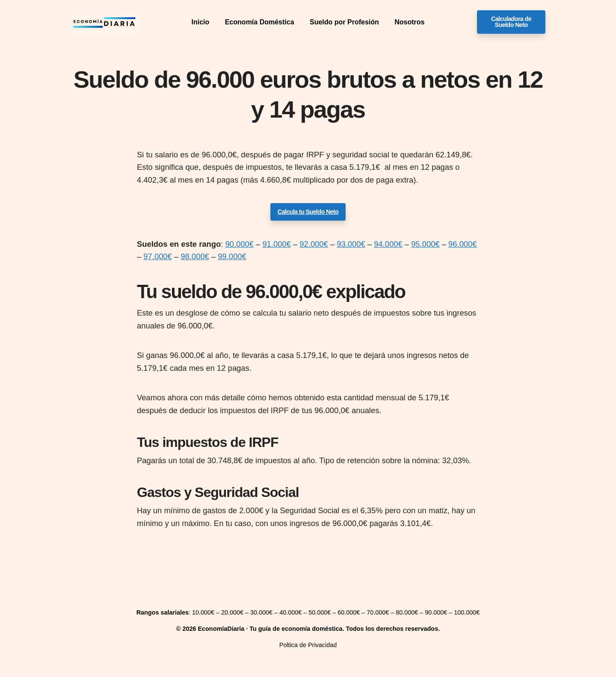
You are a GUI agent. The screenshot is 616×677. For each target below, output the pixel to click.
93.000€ (351, 244)
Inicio (201, 22)
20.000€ (232, 612)
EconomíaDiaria (221, 629)
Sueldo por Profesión (344, 22)
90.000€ (239, 244)
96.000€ (462, 244)
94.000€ (388, 244)
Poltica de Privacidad (308, 645)
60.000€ (349, 612)
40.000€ (290, 612)
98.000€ (195, 256)
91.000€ (276, 244)
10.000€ (203, 612)
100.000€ (467, 612)
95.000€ (425, 244)
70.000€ (378, 612)
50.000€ (320, 612)
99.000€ (232, 256)
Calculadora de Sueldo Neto (511, 22)
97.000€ (157, 256)
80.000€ (407, 612)
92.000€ (314, 244)
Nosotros (409, 22)
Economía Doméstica (260, 22)
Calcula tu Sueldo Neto (308, 212)
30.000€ (261, 612)
